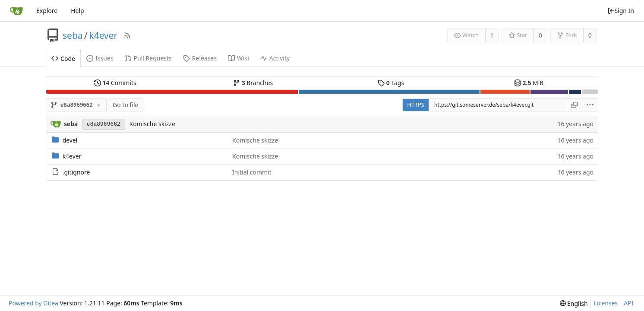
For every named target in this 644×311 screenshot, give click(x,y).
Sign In (621, 11)
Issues (100, 58)
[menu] (590, 105)
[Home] (16, 11)
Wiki (238, 58)
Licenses (606, 303)
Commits (115, 83)
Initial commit (252, 172)
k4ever (103, 35)
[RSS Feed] (127, 35)
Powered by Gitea (33, 303)
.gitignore (76, 172)
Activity (275, 58)
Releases (200, 58)
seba (73, 35)
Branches (253, 83)
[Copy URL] (575, 105)
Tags (391, 83)
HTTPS (416, 105)
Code (63, 59)
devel (70, 140)
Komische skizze (152, 124)
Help (77, 11)
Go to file (125, 105)
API (628, 303)
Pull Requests (148, 58)
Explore (47, 11)
